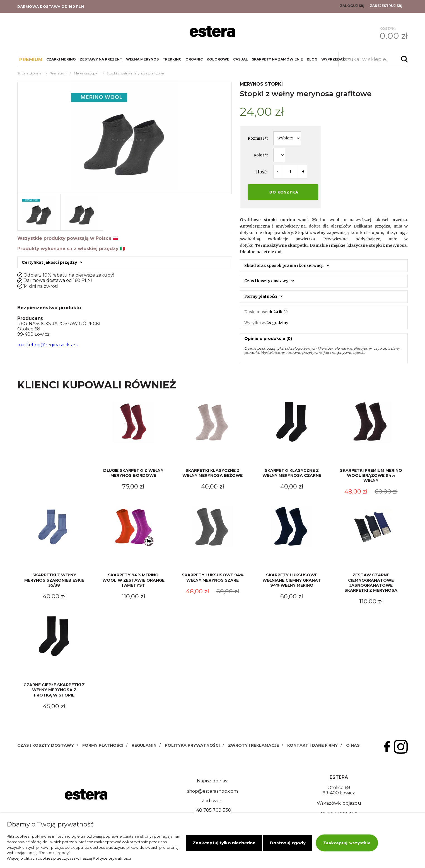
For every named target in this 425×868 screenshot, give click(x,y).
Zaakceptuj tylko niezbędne (224, 843)
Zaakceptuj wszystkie (347, 843)
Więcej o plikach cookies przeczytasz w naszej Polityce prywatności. (69, 858)
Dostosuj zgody (288, 843)
